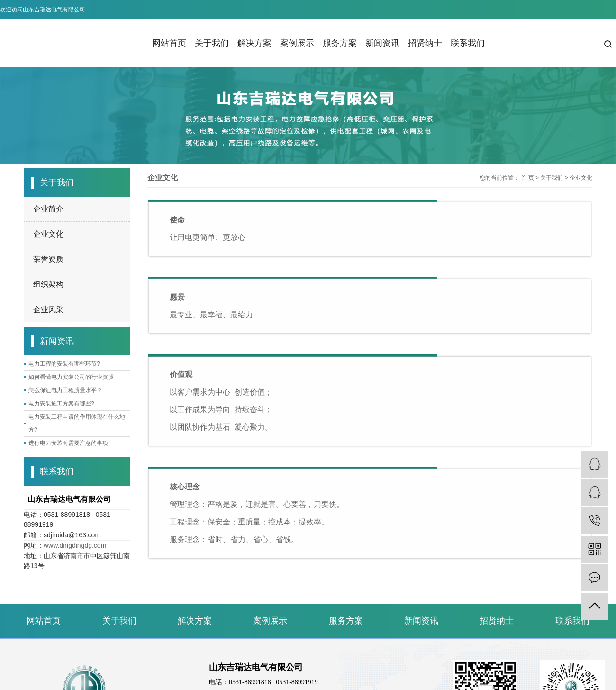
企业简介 (48, 209)
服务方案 (340, 43)
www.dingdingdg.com (75, 545)
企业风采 (48, 309)
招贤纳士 (425, 43)
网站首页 (169, 43)
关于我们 (212, 43)
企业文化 (48, 234)
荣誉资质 (48, 259)
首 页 (527, 178)
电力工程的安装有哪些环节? (64, 364)
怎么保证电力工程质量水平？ (65, 390)
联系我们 (468, 43)
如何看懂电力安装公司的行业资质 (71, 377)
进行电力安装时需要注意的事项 (68, 443)
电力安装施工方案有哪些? (61, 404)
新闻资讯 (382, 43)
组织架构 (48, 284)
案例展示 (297, 43)
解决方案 (254, 43)
